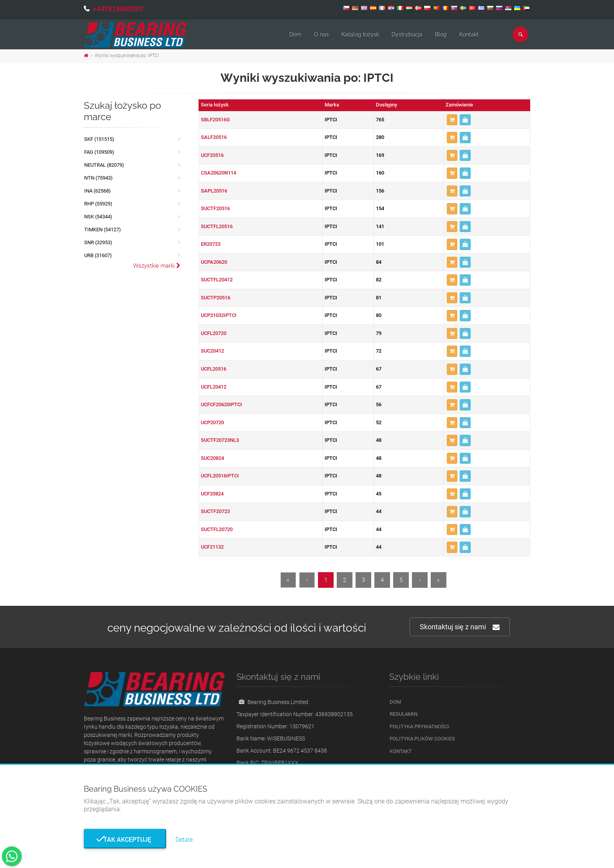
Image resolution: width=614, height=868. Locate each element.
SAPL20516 (214, 191)
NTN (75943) (98, 178)
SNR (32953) (98, 242)
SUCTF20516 (215, 208)
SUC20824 (212, 458)
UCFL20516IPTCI (220, 476)
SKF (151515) (99, 139)
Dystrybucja (407, 34)
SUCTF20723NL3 (220, 440)
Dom (295, 34)
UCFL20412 (214, 387)
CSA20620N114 (219, 173)
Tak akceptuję (125, 840)
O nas (321, 34)
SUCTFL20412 (217, 280)
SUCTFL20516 (217, 226)
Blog (441, 34)
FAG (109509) (99, 152)
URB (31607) (98, 255)
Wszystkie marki (157, 266)
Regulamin (404, 714)
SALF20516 (214, 137)
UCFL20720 (214, 333)
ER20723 (211, 244)
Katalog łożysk (360, 34)
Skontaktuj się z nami (460, 627)
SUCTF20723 (215, 511)
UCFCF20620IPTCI (221, 404)
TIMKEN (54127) (103, 230)
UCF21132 (212, 547)
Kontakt (469, 34)
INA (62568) (98, 191)
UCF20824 (212, 494)
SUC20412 (212, 351)
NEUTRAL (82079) (104, 165)
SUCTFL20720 (217, 529)
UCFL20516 (214, 369)
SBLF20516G (215, 120)
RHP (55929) (98, 204)
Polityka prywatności (419, 727)
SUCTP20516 (216, 298)
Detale (184, 840)
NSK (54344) (98, 217)
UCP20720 (212, 422)
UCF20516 (212, 155)
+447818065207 (118, 9)
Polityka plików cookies (422, 739)
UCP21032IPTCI (219, 315)
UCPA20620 (214, 262)
